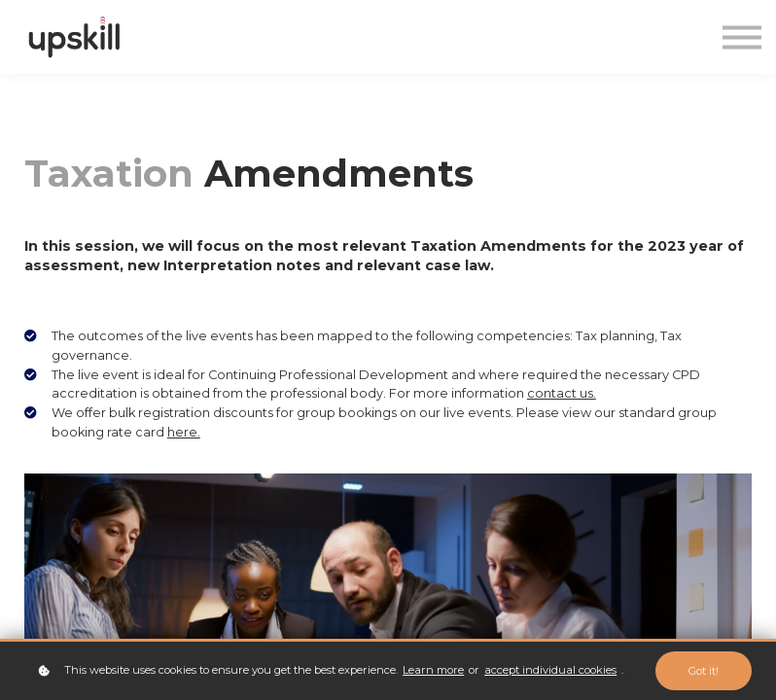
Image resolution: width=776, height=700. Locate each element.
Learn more (433, 670)
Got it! (704, 671)
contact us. (562, 393)
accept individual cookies (550, 670)
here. (184, 432)
